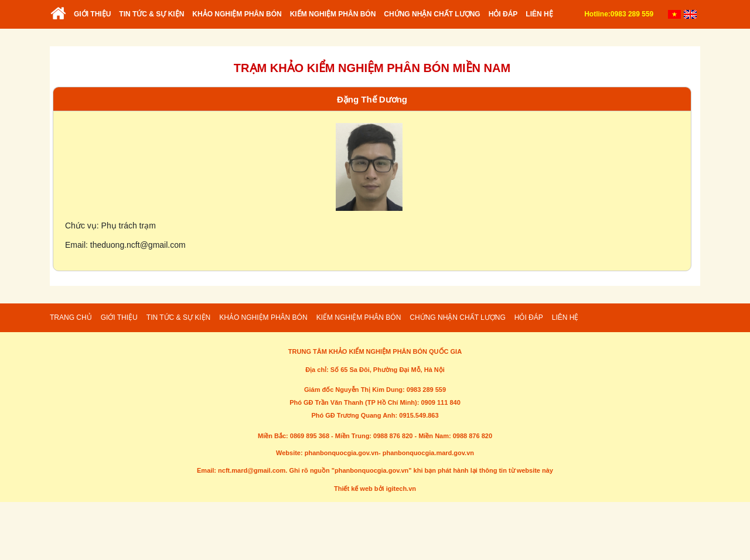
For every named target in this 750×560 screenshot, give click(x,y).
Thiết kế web (353, 489)
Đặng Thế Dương (372, 99)
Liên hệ (539, 14)
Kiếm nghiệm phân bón (333, 14)
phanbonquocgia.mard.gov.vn (428, 453)
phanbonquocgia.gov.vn (342, 453)
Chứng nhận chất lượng (432, 14)
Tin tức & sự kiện (151, 14)
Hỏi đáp (503, 14)
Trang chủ (59, 18)
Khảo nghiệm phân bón (237, 14)
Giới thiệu (92, 14)
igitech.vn (401, 489)
